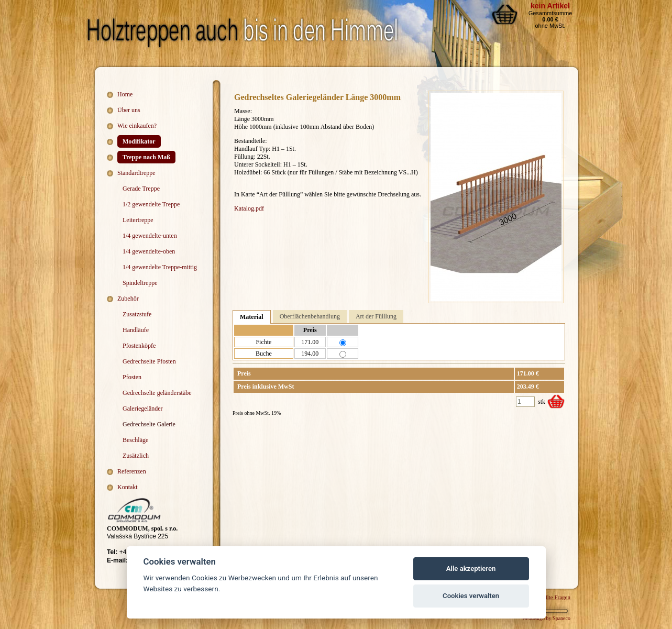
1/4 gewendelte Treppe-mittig (160, 267)
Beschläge (135, 440)
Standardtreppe (136, 173)
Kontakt (128, 487)
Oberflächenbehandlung (310, 316)
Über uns (129, 110)
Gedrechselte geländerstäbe (157, 393)
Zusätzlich (136, 456)
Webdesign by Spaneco (546, 618)
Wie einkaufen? (137, 126)
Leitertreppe (138, 220)
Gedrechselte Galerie (149, 424)
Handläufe (136, 330)
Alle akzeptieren (471, 569)
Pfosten (132, 377)
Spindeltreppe (140, 283)
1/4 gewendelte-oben (149, 251)
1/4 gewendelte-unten (150, 236)
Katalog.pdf (249, 208)
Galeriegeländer (143, 409)
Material (252, 317)
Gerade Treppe (141, 189)
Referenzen (132, 471)
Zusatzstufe (137, 314)
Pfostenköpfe (139, 346)
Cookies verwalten (471, 596)
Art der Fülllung (376, 316)
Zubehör (128, 299)
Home (125, 94)
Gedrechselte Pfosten (149, 361)
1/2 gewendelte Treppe (151, 204)
